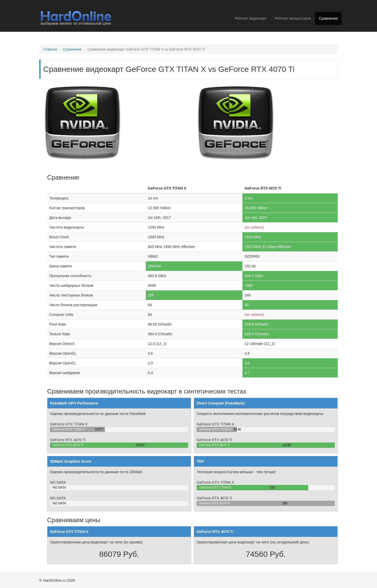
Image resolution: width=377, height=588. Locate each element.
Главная (50, 49)
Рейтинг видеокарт (251, 18)
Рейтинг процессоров (293, 18)
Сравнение (328, 18)
